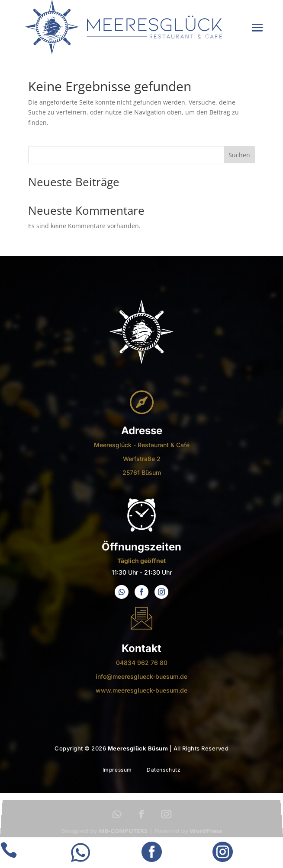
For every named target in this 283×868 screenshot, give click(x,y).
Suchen (239, 155)
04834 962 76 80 (142, 663)
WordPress (206, 832)
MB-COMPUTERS (123, 832)
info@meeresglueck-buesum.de (141, 676)
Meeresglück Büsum (138, 748)
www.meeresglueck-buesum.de (141, 690)
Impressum (117, 770)
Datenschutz (164, 770)
